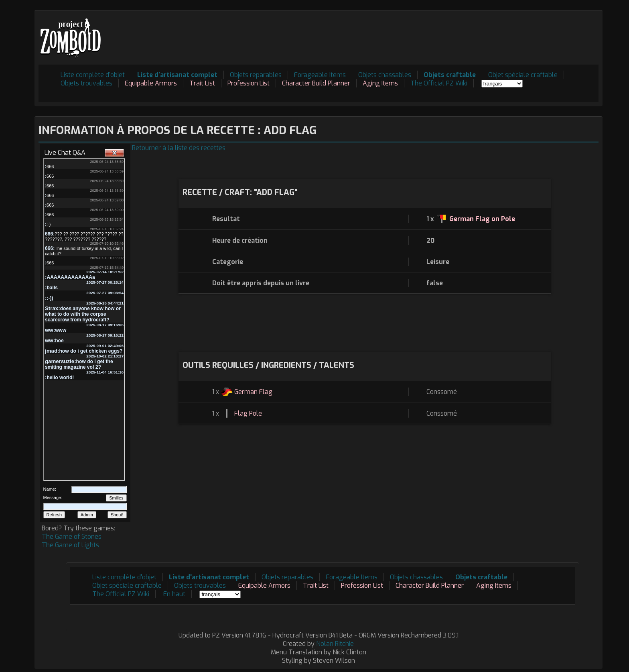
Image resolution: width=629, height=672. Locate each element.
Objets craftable (450, 75)
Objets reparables (256, 75)
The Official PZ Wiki (439, 83)
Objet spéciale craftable (523, 75)
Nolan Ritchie (335, 644)
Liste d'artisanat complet (177, 75)
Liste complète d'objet (93, 75)
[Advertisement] (452, 32)
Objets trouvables (86, 83)
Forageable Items (320, 75)
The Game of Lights (70, 545)
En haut (174, 594)
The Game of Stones (72, 537)
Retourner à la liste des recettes (179, 148)
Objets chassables (385, 75)
